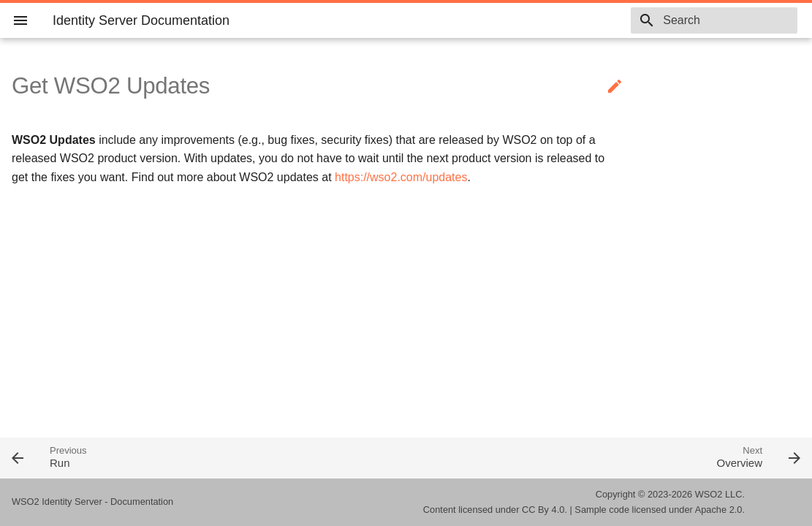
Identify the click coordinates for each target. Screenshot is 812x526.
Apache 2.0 (719, 510)
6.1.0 (593, 20)
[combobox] (713, 20)
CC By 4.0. (545, 510)
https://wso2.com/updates (401, 177)
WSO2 (709, 494)
